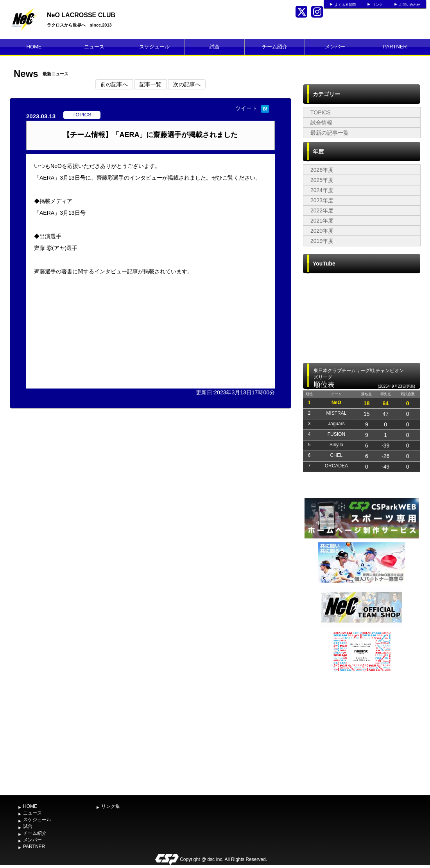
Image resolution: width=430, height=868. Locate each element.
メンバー (335, 47)
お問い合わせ (410, 5)
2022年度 (322, 210)
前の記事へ (114, 84)
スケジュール (154, 47)
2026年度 (322, 170)
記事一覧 (150, 84)
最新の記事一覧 (330, 133)
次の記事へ (187, 84)
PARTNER (395, 47)
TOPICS (321, 112)
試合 (215, 47)
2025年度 (322, 180)
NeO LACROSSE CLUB (81, 15)
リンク (377, 5)
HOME (34, 47)
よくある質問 (345, 5)
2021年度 (322, 221)
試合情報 (321, 123)
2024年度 (322, 190)
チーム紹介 (275, 47)
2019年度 (322, 241)
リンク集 (111, 806)
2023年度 (322, 200)
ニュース (94, 47)
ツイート (246, 108)
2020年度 (322, 231)
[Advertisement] (362, 733)
